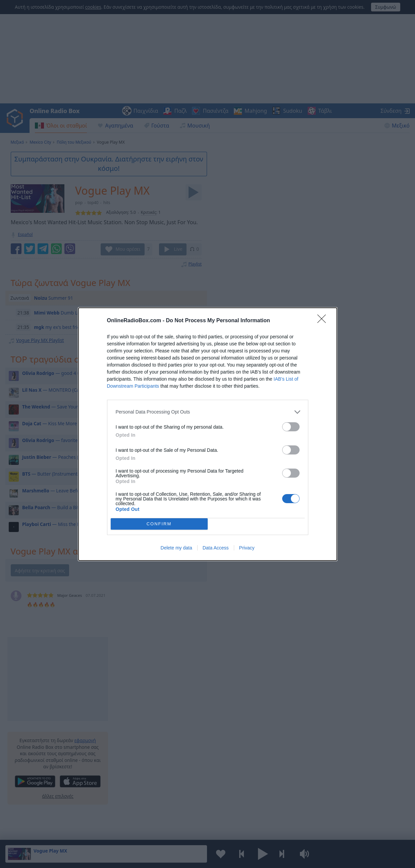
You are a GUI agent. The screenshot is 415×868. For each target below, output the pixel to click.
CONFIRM (159, 524)
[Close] (324, 321)
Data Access (216, 548)
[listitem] (208, 412)
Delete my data (176, 548)
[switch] (291, 427)
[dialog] (208, 434)
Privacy (247, 548)
